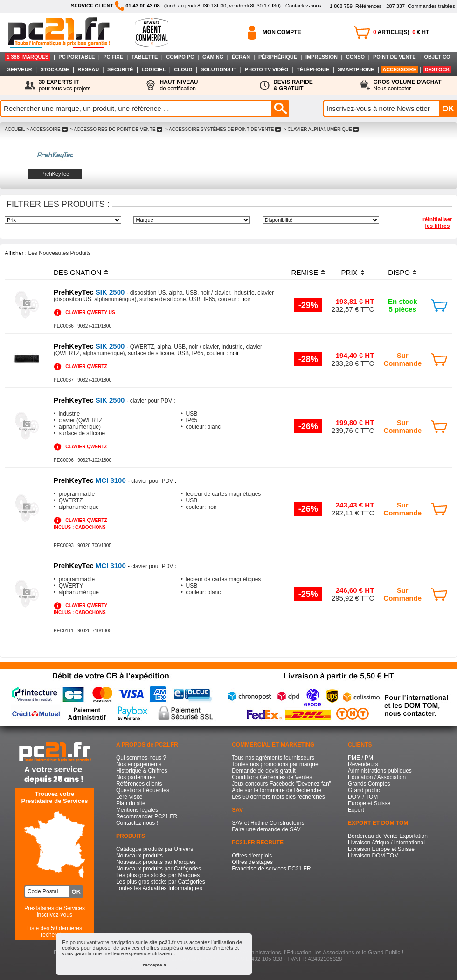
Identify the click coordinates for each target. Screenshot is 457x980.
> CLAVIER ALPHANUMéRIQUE (321, 129)
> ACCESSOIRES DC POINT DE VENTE (116, 129)
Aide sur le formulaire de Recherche (276, 790)
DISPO (399, 272)
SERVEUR (20, 69)
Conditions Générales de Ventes (272, 777)
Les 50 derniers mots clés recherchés (278, 797)
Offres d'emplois (252, 856)
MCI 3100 (91, 480)
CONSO (355, 57)
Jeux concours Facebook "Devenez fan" (281, 784)
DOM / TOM (363, 797)
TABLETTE (145, 57)
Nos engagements (139, 764)
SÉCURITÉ (120, 69)
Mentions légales (137, 810)
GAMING (213, 57)
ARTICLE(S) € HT (401, 32)
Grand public (364, 790)
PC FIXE (113, 57)
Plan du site (131, 803)
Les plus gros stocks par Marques (158, 875)
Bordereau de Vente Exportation (388, 836)
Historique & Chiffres (142, 771)
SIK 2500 (90, 292)
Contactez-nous (303, 6)
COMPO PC (180, 57)
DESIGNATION (77, 272)
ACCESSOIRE (399, 69)
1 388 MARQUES (28, 57)
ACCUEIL (15, 129)
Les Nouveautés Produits (59, 253)
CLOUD (183, 69)
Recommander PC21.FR (147, 816)
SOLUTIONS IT (218, 69)
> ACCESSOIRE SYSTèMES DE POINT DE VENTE (223, 129)
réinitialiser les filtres (437, 223)
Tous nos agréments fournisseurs (273, 758)
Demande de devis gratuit (264, 771)
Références (356, 6)
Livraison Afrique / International (386, 843)
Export (356, 810)
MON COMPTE (282, 32)
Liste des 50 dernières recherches (55, 932)
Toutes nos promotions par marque (275, 764)
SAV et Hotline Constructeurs (268, 823)
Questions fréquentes (143, 790)
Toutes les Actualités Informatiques (159, 888)
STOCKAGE (55, 69)
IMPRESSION (322, 57)
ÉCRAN (241, 57)
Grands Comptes (369, 784)
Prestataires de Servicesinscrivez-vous (55, 911)
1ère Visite (129, 797)
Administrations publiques (380, 771)
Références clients (139, 784)
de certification (179, 85)
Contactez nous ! (137, 823)
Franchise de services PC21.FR (271, 869)
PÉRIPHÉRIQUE (278, 57)
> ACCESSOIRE (47, 129)
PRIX (350, 272)
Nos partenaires (136, 777)
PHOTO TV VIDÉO (267, 69)
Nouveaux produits (139, 856)
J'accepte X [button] (154, 965)
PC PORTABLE (76, 57)
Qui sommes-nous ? (141, 758)
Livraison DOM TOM (373, 856)
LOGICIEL (153, 69)
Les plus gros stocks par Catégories (161, 882)
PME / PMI (361, 758)
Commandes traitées (420, 6)
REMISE (305, 272)
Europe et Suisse (369, 803)
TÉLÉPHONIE (313, 69)
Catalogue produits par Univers (155, 849)
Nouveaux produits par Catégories (159, 869)
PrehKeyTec (55, 174)
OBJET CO (437, 57)
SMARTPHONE (356, 69)
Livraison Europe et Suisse (381, 849)
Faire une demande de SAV (266, 829)
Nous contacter (408, 85)
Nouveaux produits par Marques (156, 862)
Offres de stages (252, 862)
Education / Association (377, 777)
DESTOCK (437, 69)
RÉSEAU (88, 69)
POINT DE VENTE (395, 57)
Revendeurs (363, 764)
